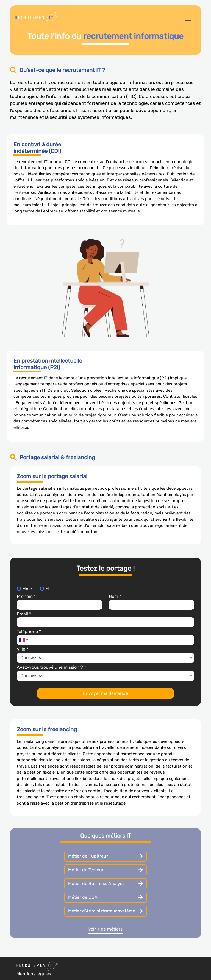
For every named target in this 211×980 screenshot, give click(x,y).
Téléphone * (29, 632)
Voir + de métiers (105, 929)
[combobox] (23, 640)
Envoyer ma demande (105, 693)
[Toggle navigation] (188, 18)
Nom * (115, 596)
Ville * (23, 649)
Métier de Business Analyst (105, 884)
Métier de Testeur (105, 870)
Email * (24, 614)
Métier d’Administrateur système (105, 911)
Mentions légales (34, 974)
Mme (27, 589)
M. (48, 589)
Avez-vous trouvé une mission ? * (51, 667)
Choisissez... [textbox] (33, 658)
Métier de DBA (105, 897)
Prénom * (26, 596)
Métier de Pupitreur (105, 856)
